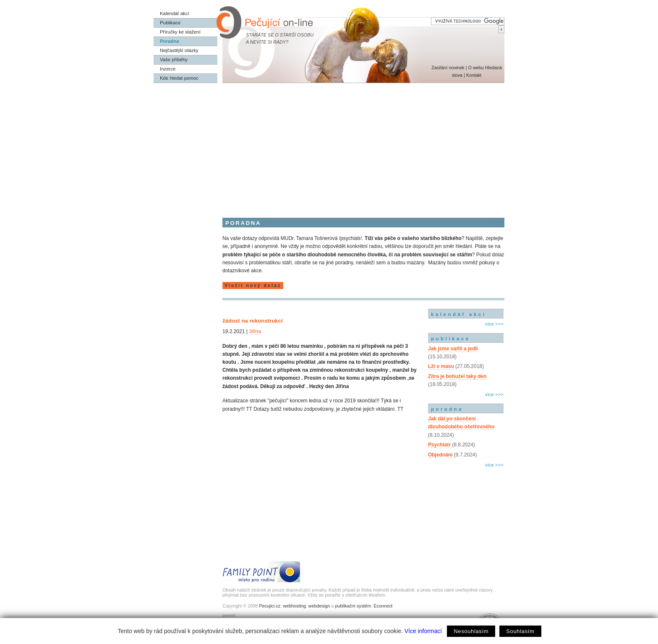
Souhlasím (520, 631)
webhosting (294, 606)
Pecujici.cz (270, 606)
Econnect (383, 606)
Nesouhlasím (471, 631)
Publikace (170, 23)
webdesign (319, 606)
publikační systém (353, 606)
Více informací (423, 631)
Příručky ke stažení (180, 32)
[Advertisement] (329, 146)
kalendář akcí (458, 314)
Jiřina (255, 331)
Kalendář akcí (175, 13)
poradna (447, 409)
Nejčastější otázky (179, 50)
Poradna (170, 41)
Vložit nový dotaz (253, 285)
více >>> (494, 324)
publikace (451, 339)
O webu (476, 68)
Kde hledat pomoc (179, 78)
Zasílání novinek (448, 68)
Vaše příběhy (174, 60)
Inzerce (168, 69)
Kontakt (474, 75)
